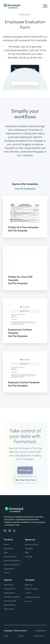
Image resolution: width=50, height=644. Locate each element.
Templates (25, 15)
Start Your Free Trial (25, 483)
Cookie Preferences (33, 597)
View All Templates (25, 189)
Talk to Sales (25, 473)
